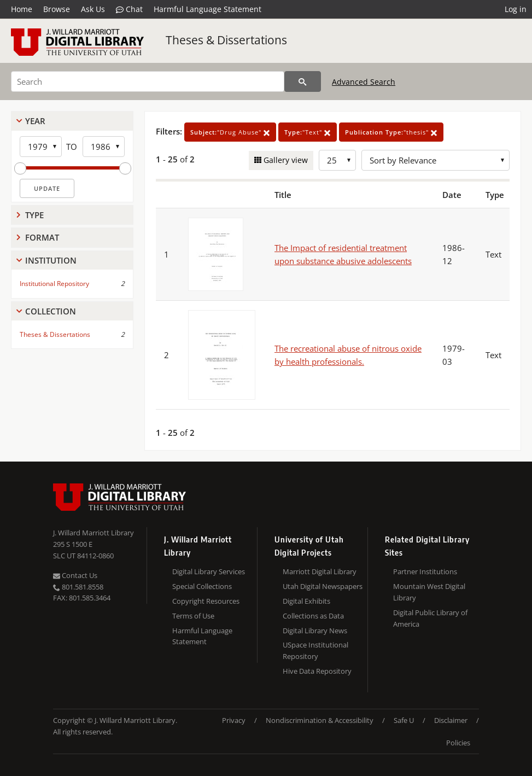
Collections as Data (313, 616)
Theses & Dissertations (226, 40)
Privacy (234, 720)
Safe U (404, 720)
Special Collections (202, 586)
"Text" (308, 132)
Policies (458, 743)
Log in (516, 9)
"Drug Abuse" (230, 132)
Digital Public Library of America (430, 618)
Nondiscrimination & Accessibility (320, 720)
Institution (51, 260)
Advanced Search (364, 82)
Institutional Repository (54, 284)
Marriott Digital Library (320, 571)
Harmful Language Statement (207, 9)
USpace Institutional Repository (315, 650)
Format (42, 237)
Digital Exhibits (306, 601)
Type (34, 215)
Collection (51, 311)
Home (22, 9)
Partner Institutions (425, 571)
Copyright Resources (206, 601)
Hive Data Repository (317, 671)
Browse (57, 9)
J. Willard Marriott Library (93, 533)
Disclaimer (451, 720)
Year (35, 121)
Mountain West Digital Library (429, 592)
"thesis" (391, 132)
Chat (129, 9)
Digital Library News (315, 631)
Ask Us (93, 9)
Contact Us (75, 575)
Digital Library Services (209, 571)
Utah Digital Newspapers (323, 586)
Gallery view (285, 160)
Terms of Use (193, 616)
